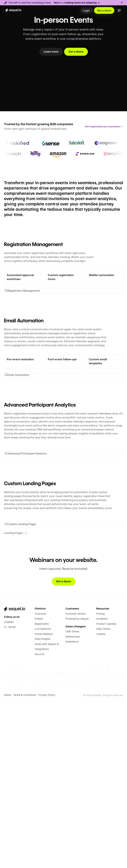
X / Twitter (10, 623)
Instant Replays (44, 630)
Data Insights (42, 635)
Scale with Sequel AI (46, 640)
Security (40, 650)
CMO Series (72, 627)
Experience (72, 638)
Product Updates (106, 620)
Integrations (42, 645)
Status (8, 691)
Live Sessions (43, 625)
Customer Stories (76, 610)
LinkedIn (9, 618)
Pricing (100, 610)
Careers (101, 630)
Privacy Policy (46, 691)
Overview (40, 610)
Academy (102, 615)
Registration (42, 620)
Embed (39, 615)
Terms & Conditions (25, 691)
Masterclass (73, 633)
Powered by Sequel (77, 615)
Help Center (103, 625)
